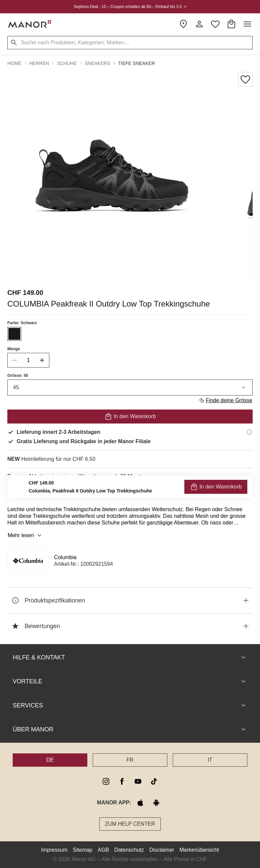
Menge (14, 349)
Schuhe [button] (67, 63)
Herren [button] (39, 63)
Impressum (54, 850)
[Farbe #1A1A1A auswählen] (14, 334)
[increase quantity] (42, 360)
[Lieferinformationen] (249, 432)
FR (130, 760)
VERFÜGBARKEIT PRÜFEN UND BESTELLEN (130, 491)
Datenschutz (129, 850)
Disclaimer (162, 850)
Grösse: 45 (18, 376)
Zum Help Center (130, 824)
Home (14, 63)
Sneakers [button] (97, 63)
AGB (103, 850)
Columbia (65, 557)
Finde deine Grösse (225, 401)
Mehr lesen (25, 535)
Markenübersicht (199, 850)
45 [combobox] (130, 388)
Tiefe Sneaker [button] (137, 63)
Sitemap (82, 850)
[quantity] (28, 360)
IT (210, 760)
